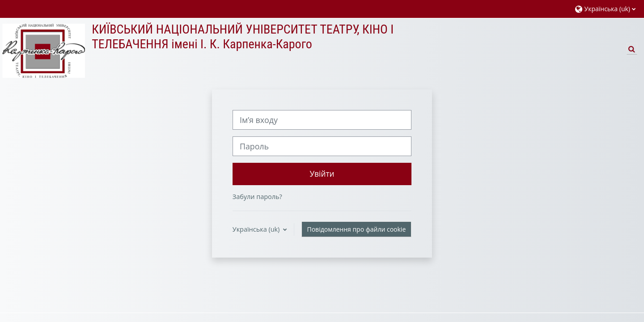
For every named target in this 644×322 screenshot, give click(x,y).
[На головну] (42, 50)
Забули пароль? (257, 197)
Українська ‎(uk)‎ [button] (257, 229)
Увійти (322, 174)
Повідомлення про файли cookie (357, 229)
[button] (605, 9)
